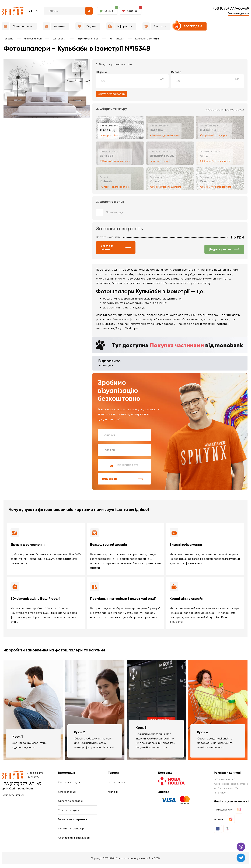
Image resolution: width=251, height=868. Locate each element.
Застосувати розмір (112, 94)
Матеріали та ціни (69, 784)
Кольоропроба (67, 793)
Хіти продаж (117, 39)
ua (31, 11)
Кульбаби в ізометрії (147, 39)
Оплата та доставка (70, 803)
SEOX (157, 862)
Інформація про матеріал (225, 109)
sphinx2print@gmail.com (17, 790)
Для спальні (60, 39)
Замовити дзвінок (239, 13)
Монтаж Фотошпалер (71, 832)
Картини (113, 793)
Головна (8, 39)
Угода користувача (70, 812)
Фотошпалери (33, 39)
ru (37, 11)
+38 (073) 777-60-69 (231, 8)
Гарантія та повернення (72, 822)
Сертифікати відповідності (74, 841)
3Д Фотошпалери (88, 39)
